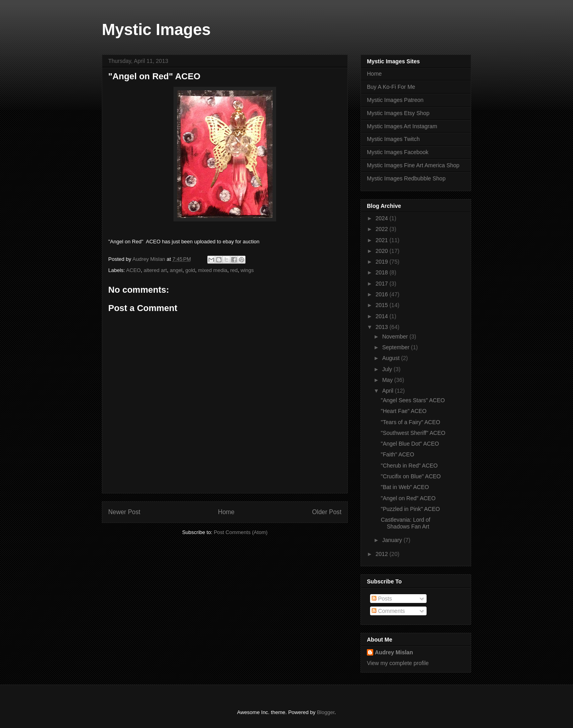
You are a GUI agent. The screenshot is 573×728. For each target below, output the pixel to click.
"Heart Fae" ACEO (404, 411)
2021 (383, 240)
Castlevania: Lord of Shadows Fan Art (406, 523)
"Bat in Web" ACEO (405, 487)
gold (190, 270)
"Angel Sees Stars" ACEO (413, 400)
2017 (383, 284)
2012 (383, 554)
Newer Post (124, 512)
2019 (383, 262)
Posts (382, 599)
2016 (383, 294)
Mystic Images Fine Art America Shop (413, 165)
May (388, 380)
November (396, 337)
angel (176, 270)
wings (247, 270)
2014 (383, 316)
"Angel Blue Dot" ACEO (410, 444)
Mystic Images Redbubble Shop (406, 178)
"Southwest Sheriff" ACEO (413, 433)
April (388, 391)
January (393, 540)
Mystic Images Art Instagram (402, 126)
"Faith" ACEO (398, 454)
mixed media (213, 270)
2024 (383, 218)
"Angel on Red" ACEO (408, 498)
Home (226, 512)
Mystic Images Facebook (398, 152)
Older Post (327, 512)
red (234, 270)
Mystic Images (156, 29)
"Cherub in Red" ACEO (409, 466)
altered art (155, 270)
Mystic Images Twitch (393, 139)
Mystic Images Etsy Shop (398, 113)
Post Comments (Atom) (241, 532)
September (396, 347)
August (391, 358)
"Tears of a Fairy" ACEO (410, 422)
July (388, 369)
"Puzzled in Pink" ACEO (410, 509)
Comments (388, 611)
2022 (383, 229)
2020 (383, 251)
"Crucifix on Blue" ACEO (411, 476)
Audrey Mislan (394, 652)
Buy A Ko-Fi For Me (391, 87)
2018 (383, 272)
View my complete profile (398, 663)
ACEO (134, 270)
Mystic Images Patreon (395, 100)
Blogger (325, 712)
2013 (383, 327)
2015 (383, 305)
